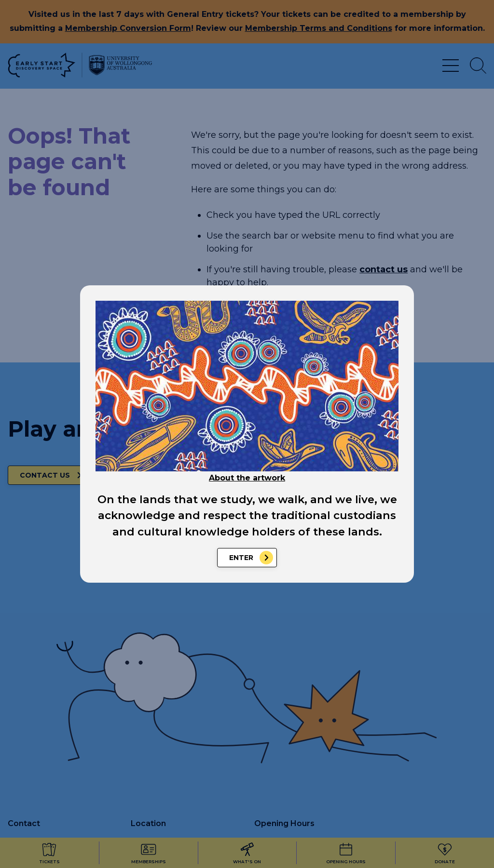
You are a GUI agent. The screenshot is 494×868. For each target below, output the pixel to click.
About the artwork (247, 478)
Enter (241, 558)
